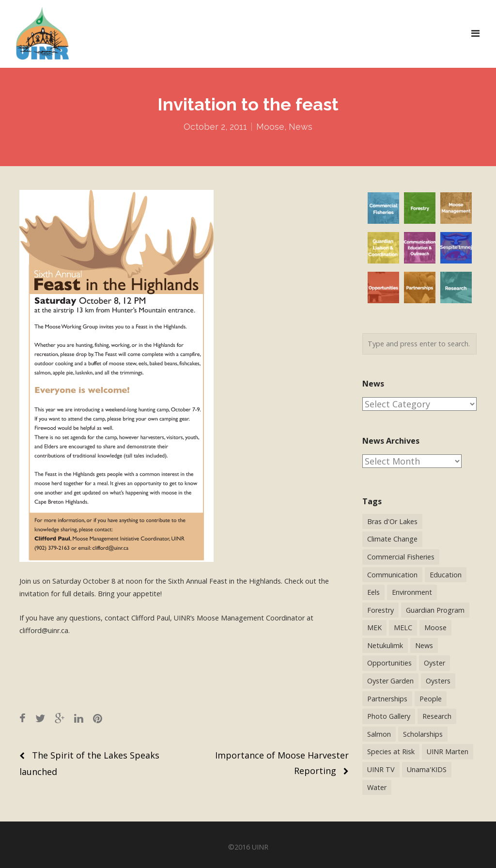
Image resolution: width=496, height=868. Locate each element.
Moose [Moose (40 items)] (435, 628)
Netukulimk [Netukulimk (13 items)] (385, 645)
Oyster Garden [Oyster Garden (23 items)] (390, 681)
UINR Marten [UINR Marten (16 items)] (448, 752)
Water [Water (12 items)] (377, 787)
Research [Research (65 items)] (437, 716)
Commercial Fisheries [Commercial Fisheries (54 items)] (401, 557)
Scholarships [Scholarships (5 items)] (423, 734)
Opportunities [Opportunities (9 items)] (389, 663)
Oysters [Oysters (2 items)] (438, 681)
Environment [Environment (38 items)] (412, 592)
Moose (270, 127)
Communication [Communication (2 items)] (392, 575)
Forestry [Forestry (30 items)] (380, 610)
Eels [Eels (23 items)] (373, 592)
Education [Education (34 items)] (446, 575)
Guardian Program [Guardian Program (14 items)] (435, 610)
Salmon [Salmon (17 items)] (379, 734)
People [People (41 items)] (431, 699)
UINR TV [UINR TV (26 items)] (381, 769)
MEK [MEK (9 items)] (374, 628)
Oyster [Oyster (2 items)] (434, 663)
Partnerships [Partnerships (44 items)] (387, 699)
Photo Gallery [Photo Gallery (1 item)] (389, 716)
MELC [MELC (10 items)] (403, 628)
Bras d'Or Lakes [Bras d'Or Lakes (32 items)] (392, 521)
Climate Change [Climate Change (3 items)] (392, 539)
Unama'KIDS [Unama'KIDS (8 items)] (427, 769)
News (301, 127)
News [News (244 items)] (424, 645)
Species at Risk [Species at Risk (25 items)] (391, 752)
